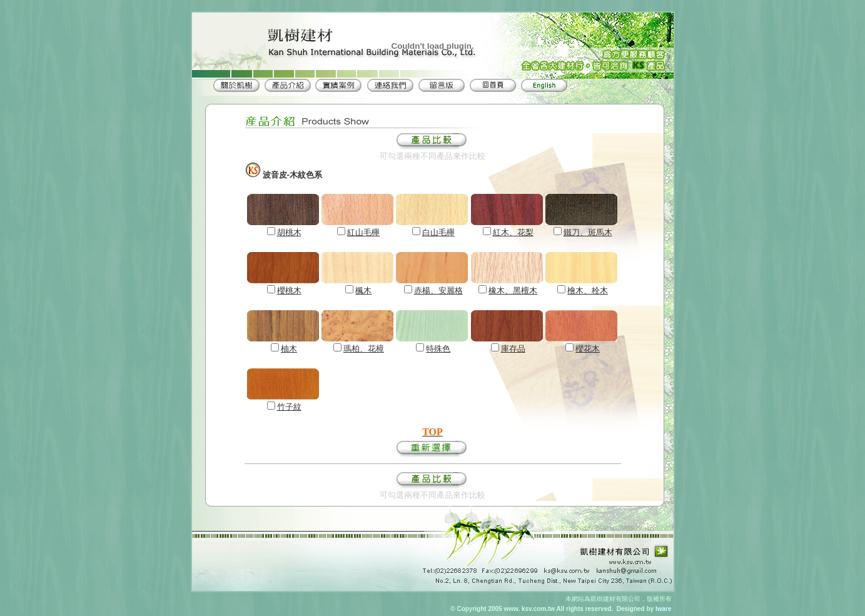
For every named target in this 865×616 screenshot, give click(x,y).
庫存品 (513, 349)
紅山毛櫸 (363, 232)
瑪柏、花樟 (364, 349)
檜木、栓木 (588, 290)
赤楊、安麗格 (438, 290)
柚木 (289, 349)
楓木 (363, 290)
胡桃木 (289, 232)
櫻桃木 (289, 290)
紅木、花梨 (513, 232)
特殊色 (438, 349)
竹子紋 (289, 407)
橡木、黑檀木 (513, 290)
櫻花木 (588, 349)
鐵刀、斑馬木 (588, 232)
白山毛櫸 (438, 232)
